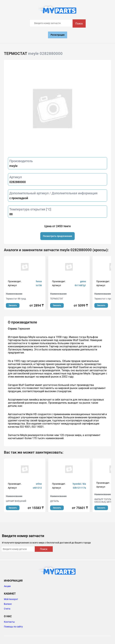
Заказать (13, 305)
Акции (7, 586)
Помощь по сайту (13, 627)
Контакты (9, 622)
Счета (7, 609)
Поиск (79, 24)
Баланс (8, 604)
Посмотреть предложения (57, 236)
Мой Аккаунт (11, 599)
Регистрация (58, 35)
